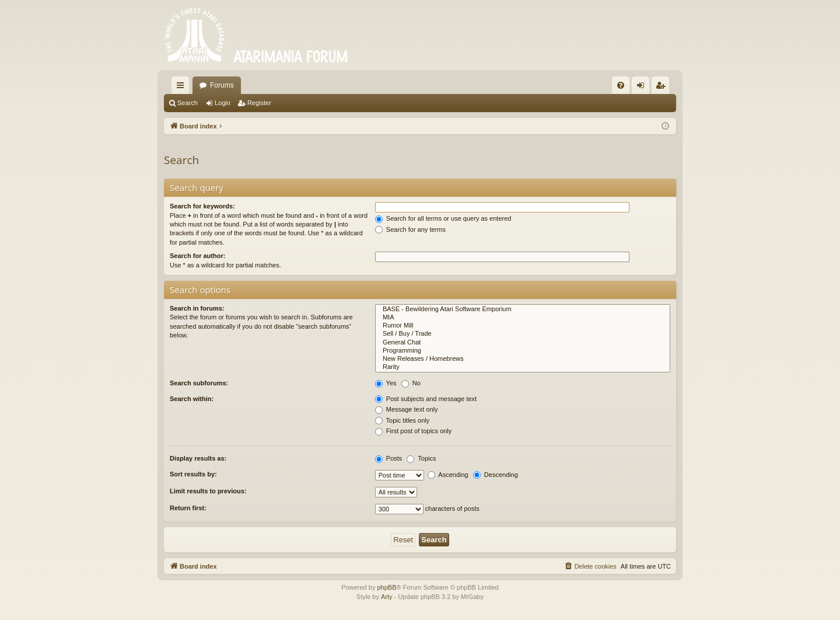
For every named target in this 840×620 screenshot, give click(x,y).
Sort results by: (193, 474)
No (411, 383)
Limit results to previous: (208, 491)
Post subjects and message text (426, 399)
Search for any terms (410, 229)
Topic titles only (402, 420)
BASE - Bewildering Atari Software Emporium (523, 309)
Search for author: (197, 256)
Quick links (183, 88)
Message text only (407, 409)
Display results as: (198, 458)
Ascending (448, 475)
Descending (496, 475)
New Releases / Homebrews (523, 359)
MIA (523, 318)
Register (259, 103)
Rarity (523, 367)
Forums (222, 85)
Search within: (192, 399)
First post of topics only (414, 431)
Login (223, 103)
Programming (523, 351)
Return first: (188, 508)
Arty (387, 597)
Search (188, 103)
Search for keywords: (202, 206)
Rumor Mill (523, 326)
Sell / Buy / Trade (523, 334)
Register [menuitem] (663, 88)
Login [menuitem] (643, 88)
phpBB (386, 587)
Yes (386, 383)
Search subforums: (199, 383)
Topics (421, 458)
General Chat (523, 343)
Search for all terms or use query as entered (443, 218)
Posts (389, 458)
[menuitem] (621, 85)
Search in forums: (197, 308)
